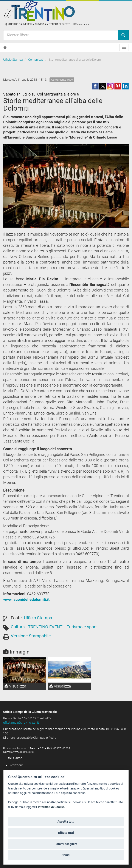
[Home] (5, 47)
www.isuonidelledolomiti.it (26, 599)
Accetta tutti (66, 822)
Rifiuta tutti (66, 833)
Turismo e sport (82, 627)
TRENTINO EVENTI (46, 627)
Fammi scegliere (66, 844)
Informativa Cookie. (51, 807)
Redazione (16, 765)
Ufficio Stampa (13, 60)
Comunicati (36, 60)
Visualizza (15, 686)
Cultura (18, 627)
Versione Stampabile (31, 636)
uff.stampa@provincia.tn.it (21, 723)
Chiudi (66, 855)
